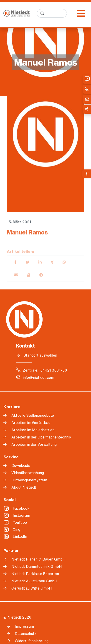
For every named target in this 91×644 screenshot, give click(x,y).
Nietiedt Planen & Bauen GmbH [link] (38, 559)
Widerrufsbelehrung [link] (32, 641)
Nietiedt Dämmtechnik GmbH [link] (37, 566)
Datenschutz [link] (26, 634)
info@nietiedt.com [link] (38, 377)
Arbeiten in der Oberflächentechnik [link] (41, 437)
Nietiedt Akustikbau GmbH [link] (34, 581)
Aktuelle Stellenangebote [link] (33, 415)
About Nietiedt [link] (24, 487)
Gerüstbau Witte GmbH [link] (32, 588)
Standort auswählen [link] (40, 355)
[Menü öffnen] (81, 13)
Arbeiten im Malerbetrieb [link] (33, 430)
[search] (52, 13)
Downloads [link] (21, 465)
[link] (87, 174)
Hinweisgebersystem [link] (29, 480)
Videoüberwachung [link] (28, 473)
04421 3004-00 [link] (54, 370)
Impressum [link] (24, 626)
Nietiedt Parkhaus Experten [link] (35, 574)
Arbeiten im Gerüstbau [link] (31, 423)
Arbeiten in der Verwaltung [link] (34, 444)
